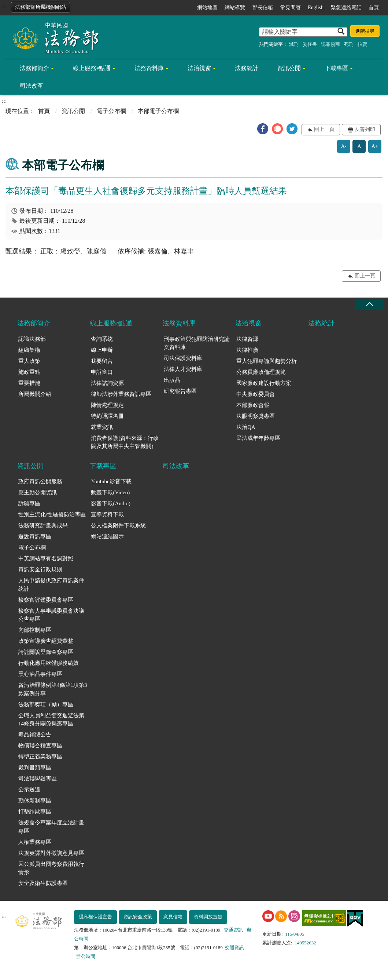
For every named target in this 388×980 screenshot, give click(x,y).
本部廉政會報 (253, 405)
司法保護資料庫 (183, 358)
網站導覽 (235, 8)
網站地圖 (207, 8)
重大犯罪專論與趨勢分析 (267, 361)
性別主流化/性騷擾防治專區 (52, 514)
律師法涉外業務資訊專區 (121, 394)
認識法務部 (32, 339)
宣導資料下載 (107, 514)
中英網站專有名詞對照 (46, 558)
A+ (375, 146)
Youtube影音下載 (111, 481)
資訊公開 (289, 68)
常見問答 (291, 8)
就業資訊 (102, 427)
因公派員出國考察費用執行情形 (51, 868)
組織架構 (29, 350)
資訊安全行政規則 (40, 569)
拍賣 (362, 44)
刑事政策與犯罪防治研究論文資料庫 (197, 343)
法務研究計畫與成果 (43, 525)
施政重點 (29, 372)
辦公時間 (86, 956)
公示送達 (29, 790)
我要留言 (102, 361)
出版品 (172, 380)
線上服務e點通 (92, 68)
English (316, 8)
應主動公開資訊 (38, 492)
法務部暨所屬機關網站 (41, 7)
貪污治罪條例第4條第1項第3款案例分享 (53, 689)
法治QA (246, 427)
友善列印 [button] (365, 129)
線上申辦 (102, 350)
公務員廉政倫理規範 (261, 372)
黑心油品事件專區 (40, 674)
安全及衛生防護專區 (43, 883)
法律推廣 (247, 350)
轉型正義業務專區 (40, 757)
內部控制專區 (35, 630)
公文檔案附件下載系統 (118, 525)
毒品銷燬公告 (35, 735)
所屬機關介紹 (35, 394)
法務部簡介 (34, 68)
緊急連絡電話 (346, 8)
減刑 (294, 44)
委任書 (310, 44)
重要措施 (29, 383)
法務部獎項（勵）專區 (46, 704)
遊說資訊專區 (35, 536)
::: (4, 6)
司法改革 (32, 86)
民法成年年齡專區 (258, 438)
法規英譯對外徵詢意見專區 (51, 853)
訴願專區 (29, 503)
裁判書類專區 (35, 768)
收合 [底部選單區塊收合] (369, 304)
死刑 (349, 44)
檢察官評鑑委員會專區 (46, 600)
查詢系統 (102, 339)
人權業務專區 (35, 842)
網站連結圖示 (107, 536)
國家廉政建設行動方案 (264, 383)
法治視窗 (199, 68)
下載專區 (336, 68)
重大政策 (29, 361)
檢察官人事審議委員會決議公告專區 (51, 615)
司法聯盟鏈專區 (38, 779)
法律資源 (247, 339)
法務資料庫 (149, 68)
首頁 (374, 8)
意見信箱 (173, 917)
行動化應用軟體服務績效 (49, 663)
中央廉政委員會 (256, 394)
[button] (263, 129)
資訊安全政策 (138, 917)
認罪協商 (330, 44)
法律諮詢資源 (107, 383)
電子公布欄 (111, 111)
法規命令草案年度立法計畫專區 (51, 827)
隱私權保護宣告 (95, 917)
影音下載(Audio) (111, 503)
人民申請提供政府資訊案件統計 (51, 585)
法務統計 (247, 68)
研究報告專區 (180, 391)
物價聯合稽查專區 (40, 746)
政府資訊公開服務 (40, 481)
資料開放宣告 (208, 917)
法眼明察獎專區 (256, 416)
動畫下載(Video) (110, 492)
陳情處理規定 (107, 405)
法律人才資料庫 (183, 369)
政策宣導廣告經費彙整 (46, 641)
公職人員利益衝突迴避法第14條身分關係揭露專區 (51, 720)
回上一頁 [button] (324, 129)
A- (344, 146)
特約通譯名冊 (107, 416)
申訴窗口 (102, 372)
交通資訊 (233, 930)
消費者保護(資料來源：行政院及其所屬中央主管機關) (125, 442)
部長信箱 (263, 8)
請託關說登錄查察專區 (46, 652)
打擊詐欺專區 (35, 812)
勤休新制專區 (35, 801)
